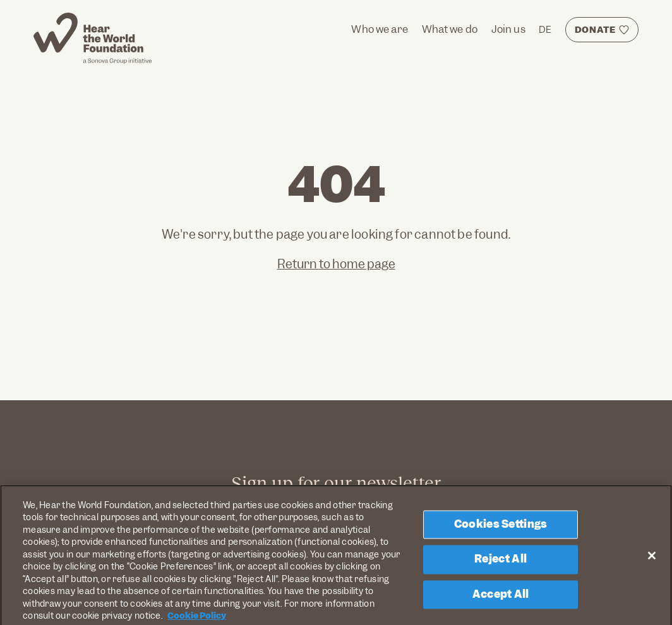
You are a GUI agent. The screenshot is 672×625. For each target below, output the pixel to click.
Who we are (380, 29)
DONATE (595, 30)
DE (545, 30)
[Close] (652, 558)
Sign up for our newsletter (336, 483)
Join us (508, 29)
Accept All (501, 597)
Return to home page (336, 264)
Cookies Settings (501, 527)
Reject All (501, 562)
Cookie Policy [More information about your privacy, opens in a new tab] (197, 619)
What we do (450, 29)
